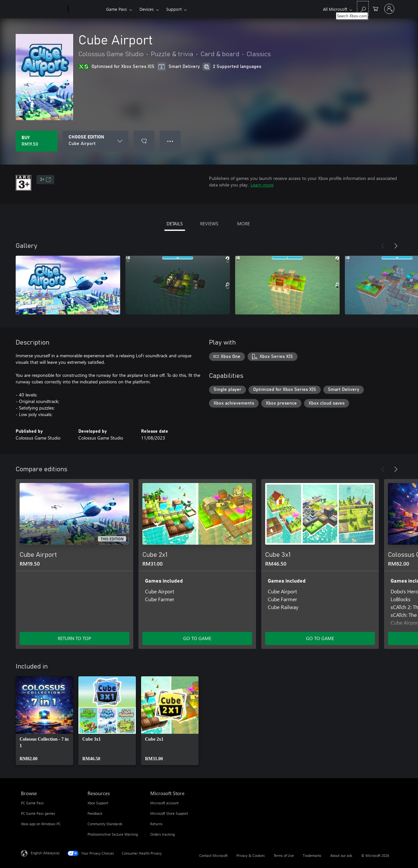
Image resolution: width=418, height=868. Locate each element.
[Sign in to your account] (389, 9)
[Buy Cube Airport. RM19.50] (37, 141)
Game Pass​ (117, 9)
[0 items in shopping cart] (376, 8)
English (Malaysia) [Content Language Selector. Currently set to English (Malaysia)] (45, 853)
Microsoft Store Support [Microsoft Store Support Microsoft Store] (169, 813)
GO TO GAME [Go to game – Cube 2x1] (197, 638)
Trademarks (312, 855)
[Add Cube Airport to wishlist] (144, 141)
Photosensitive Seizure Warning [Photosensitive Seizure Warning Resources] (113, 834)
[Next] (396, 246)
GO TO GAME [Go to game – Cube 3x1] (320, 638)
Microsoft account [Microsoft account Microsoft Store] (164, 803)
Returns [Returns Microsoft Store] (156, 824)
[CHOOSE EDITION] (96, 141)
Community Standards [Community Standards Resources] (105, 824)
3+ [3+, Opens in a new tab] (45, 180)
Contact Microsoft (213, 855)
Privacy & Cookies (251, 855)
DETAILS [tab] (175, 224)
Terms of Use (284, 855)
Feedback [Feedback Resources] (95, 813)
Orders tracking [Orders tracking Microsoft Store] (162, 834)
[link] (44, 721)
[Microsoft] (43, 9)
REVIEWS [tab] (209, 224)
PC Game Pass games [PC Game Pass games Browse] (38, 813)
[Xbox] (86, 9)
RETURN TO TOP (74, 638)
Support (174, 9)
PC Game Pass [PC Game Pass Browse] (32, 803)
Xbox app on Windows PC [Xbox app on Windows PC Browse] (41, 824)
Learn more (262, 185)
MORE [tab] (243, 224)
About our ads (341, 855)
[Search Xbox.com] (363, 8)
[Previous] (383, 246)
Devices (147, 9)
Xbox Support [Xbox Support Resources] (98, 803)
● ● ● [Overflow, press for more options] (170, 141)
